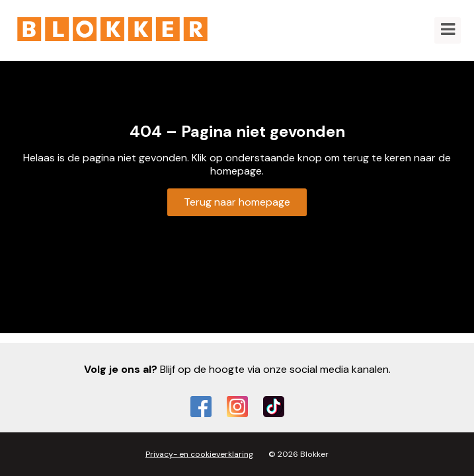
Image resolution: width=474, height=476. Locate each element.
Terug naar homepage (237, 202)
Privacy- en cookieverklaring (199, 454)
